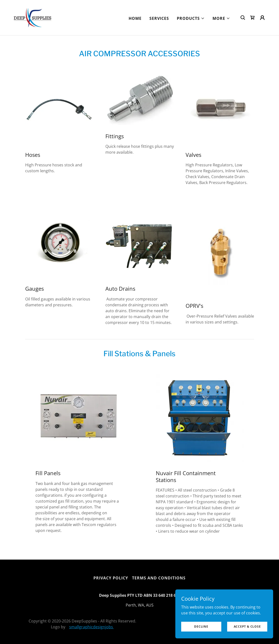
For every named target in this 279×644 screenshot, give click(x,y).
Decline (201, 627)
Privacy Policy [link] (111, 578)
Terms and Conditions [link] (159, 578)
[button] (191, 18)
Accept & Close (247, 627)
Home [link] (135, 18)
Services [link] (159, 18)
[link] (33, 17)
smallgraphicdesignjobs (92, 627)
